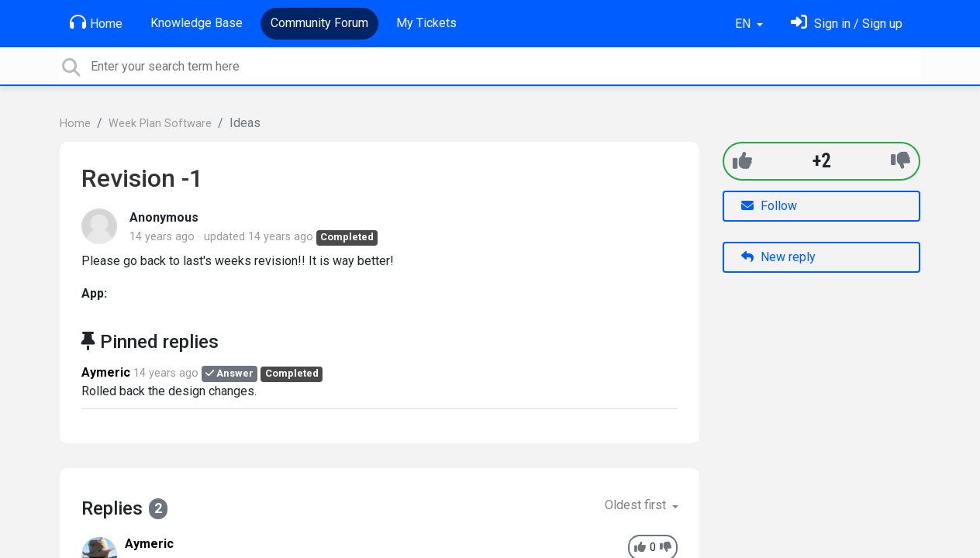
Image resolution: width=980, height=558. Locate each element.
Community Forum (319, 23)
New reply (778, 257)
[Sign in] (847, 24)
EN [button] (744, 24)
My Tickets (426, 23)
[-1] (901, 161)
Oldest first (637, 505)
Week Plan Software (160, 124)
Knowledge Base (197, 23)
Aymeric (106, 372)
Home (96, 22)
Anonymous (164, 217)
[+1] (742, 161)
